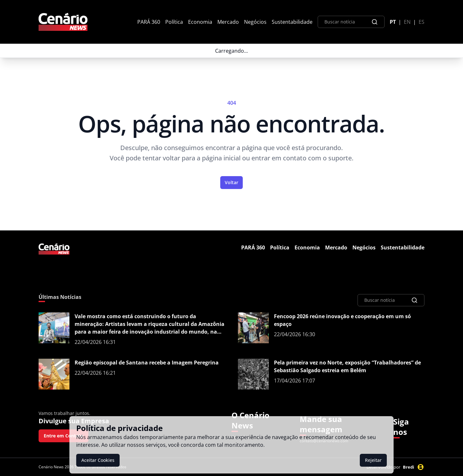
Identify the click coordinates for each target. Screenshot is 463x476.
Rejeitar (373, 460)
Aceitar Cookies (98, 460)
